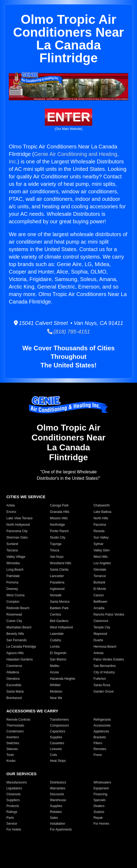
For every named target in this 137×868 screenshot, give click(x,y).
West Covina (15, 595)
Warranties (58, 788)
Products (13, 806)
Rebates (56, 812)
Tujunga (56, 544)
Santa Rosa (102, 685)
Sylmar (98, 544)
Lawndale (57, 634)
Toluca (55, 550)
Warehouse (58, 800)
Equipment (101, 788)
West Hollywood (61, 627)
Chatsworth (102, 505)
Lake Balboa (102, 512)
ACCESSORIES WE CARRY (32, 711)
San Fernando (17, 640)
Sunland (12, 544)
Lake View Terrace (19, 518)
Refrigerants (102, 720)
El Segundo (58, 653)
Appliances (101, 731)
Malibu (55, 666)
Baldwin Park (59, 608)
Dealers (99, 806)
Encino (11, 512)
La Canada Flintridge (21, 647)
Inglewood (57, 589)
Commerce (14, 666)
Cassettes (57, 743)
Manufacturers (17, 782)
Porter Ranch (59, 531)
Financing (100, 794)
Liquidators (14, 788)
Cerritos (55, 614)
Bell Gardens (59, 621)
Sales (54, 818)
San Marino (58, 659)
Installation (57, 824)
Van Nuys (57, 557)
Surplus (99, 812)
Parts (10, 818)
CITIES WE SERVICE (26, 497)
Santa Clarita (59, 570)
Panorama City (17, 531)
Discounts (57, 794)
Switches (13, 743)
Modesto (56, 692)
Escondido (14, 685)
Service (12, 824)
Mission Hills (59, 518)
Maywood (100, 634)
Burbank (100, 582)
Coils (53, 755)
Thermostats (15, 725)
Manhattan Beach (19, 627)
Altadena (13, 672)
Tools (10, 755)
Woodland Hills (61, 563)
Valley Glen (102, 550)
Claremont (101, 621)
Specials (100, 800)
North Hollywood (18, 525)
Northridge (57, 525)
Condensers (15, 731)
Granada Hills (60, 512)
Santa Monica (60, 602)
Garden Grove (104, 692)
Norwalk (56, 595)
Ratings (12, 812)
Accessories (102, 725)
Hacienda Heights (63, 679)
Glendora (13, 679)
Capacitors (57, 731)
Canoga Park (59, 505)
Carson (99, 595)
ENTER (69, 117)
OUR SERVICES (21, 774)
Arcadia (99, 608)
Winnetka (13, 563)
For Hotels (14, 829)
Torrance (100, 576)
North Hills (101, 518)
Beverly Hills (15, 634)
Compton (13, 602)
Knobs (11, 761)
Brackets (100, 737)
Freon (98, 755)
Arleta (11, 505)
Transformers (59, 720)
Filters (98, 743)
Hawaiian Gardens (20, 659)
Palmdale (13, 576)
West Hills (101, 557)
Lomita (55, 647)
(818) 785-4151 (69, 332)
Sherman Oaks (17, 537)
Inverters (13, 737)
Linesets (56, 749)
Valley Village (16, 557)
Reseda (99, 531)
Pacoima (100, 525)
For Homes (101, 824)
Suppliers (13, 800)
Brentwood (14, 698)
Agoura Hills (15, 653)
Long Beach (15, 570)
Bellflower (100, 602)
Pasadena (57, 582)
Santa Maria (15, 692)
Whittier (55, 685)
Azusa (54, 672)
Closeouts (13, 794)
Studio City (58, 537)
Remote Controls (18, 720)
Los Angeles (102, 563)
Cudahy (55, 640)
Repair (98, 818)
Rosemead (14, 614)
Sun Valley (101, 537)
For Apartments (61, 829)
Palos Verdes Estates (109, 659)
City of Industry (104, 672)
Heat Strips (58, 761)
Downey (12, 589)
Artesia (98, 653)
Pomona (12, 582)
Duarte (98, 640)
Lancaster (57, 576)
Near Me (56, 698)
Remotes (100, 749)
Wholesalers (102, 782)
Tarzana (12, 550)
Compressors (59, 725)
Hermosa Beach (105, 647)
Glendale (100, 570)
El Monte (100, 589)
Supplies (56, 737)
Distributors (58, 782)
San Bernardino (105, 666)
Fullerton (100, 679)
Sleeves (12, 749)
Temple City (102, 627)
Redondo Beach (18, 608)
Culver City (14, 621)
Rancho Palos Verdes (109, 614)
